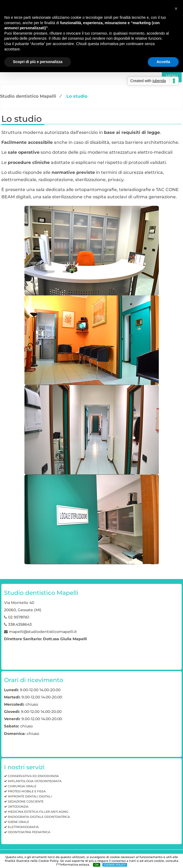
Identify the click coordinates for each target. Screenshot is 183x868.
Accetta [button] (163, 62)
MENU (172, 76)
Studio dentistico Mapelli (28, 96)
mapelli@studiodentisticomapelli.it (43, 632)
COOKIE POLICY (115, 865)
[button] (176, 9)
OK (97, 865)
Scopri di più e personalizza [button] (38, 62)
